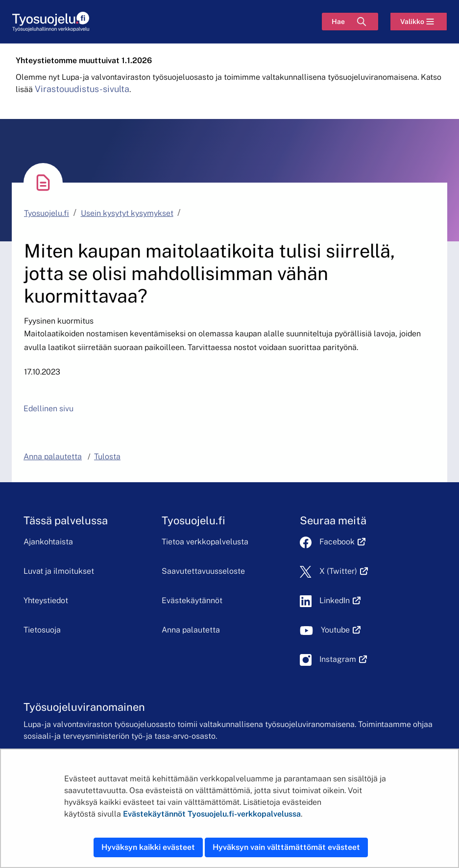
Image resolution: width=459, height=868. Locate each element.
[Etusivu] (51, 22)
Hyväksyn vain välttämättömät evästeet (286, 847)
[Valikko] (419, 22)
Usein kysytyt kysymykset (127, 213)
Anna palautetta (191, 630)
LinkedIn (340, 600)
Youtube (341, 630)
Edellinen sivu (48, 409)
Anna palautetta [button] (53, 457)
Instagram (343, 659)
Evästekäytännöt (192, 600)
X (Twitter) (344, 571)
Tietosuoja (42, 630)
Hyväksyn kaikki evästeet (148, 847)
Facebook (342, 542)
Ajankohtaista (48, 542)
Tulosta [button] (107, 457)
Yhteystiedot (46, 600)
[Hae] (350, 22)
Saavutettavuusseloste (203, 571)
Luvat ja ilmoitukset (59, 571)
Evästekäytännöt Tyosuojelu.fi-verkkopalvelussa (212, 814)
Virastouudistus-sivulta (82, 89)
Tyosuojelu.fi (47, 213)
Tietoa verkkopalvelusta (205, 542)
